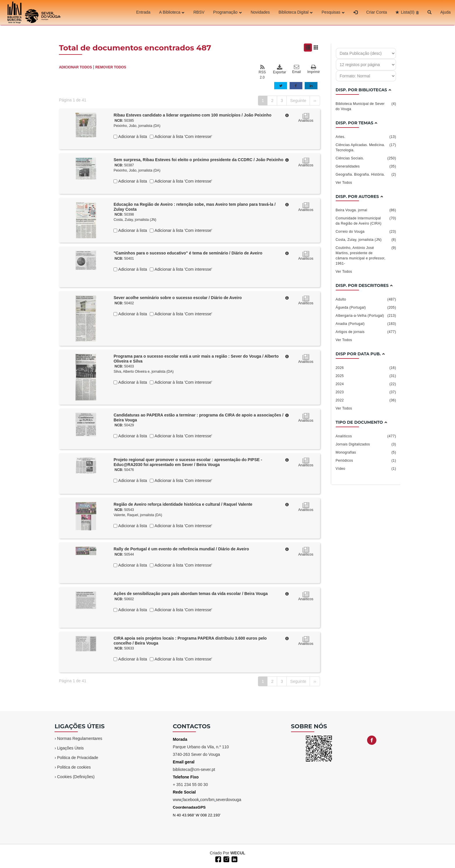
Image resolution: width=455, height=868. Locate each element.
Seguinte (298, 101)
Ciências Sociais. (366, 158)
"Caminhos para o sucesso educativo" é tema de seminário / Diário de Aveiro (188, 253)
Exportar (279, 69)
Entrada (143, 12)
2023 (366, 392)
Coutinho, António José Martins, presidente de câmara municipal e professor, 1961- (366, 255)
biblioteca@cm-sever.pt (194, 769)
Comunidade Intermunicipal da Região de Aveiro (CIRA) (366, 221)
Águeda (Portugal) (366, 307)
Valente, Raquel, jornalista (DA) (138, 515)
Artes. (366, 137)
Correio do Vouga (366, 232)
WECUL (238, 853)
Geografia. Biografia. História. (366, 174)
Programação (228, 12)
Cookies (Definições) (76, 777)
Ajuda (445, 12)
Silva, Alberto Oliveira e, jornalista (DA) (143, 372)
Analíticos (366, 436)
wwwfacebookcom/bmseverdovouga (207, 800)
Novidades (260, 12)
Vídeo (366, 469)
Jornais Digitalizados (366, 444)
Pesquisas (333, 12)
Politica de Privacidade (78, 758)
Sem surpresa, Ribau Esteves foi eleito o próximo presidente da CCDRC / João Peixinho (198, 160)
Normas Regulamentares (80, 738)
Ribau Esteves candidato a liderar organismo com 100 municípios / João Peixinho (192, 115)
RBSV (199, 12)
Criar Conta (377, 12)
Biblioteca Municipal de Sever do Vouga (366, 106)
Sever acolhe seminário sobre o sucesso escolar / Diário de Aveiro (178, 298)
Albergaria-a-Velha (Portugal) (366, 316)
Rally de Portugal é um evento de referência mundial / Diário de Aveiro (181, 549)
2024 (366, 384)
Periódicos (366, 461)
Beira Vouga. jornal (366, 210)
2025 (366, 376)
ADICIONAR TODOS (75, 67)
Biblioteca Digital (296, 12)
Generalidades (366, 166)
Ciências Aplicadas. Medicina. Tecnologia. (366, 147)
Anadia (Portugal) (366, 324)
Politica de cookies (74, 767)
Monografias (366, 452)
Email (297, 69)
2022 (366, 400)
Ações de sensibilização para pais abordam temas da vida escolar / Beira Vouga (191, 594)
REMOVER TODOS (111, 67)
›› (315, 101)
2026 (366, 368)
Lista (408, 12)
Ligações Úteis (71, 748)
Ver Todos (344, 183)
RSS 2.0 (262, 72)
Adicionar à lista (132, 137)
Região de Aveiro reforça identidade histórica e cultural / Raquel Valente (183, 504)
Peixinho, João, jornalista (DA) (137, 126)
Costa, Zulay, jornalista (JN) (135, 220)
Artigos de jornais (366, 332)
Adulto (366, 299)
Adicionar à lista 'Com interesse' (183, 137)
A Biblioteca (172, 12)
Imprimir (314, 69)
